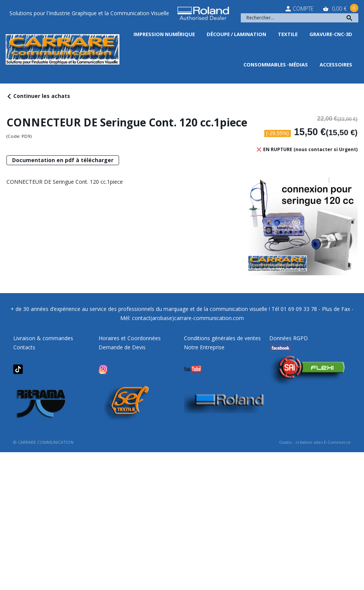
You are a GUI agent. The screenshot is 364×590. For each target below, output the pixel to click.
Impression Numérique (164, 34)
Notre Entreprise (204, 347)
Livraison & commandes (43, 338)
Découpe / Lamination (236, 34)
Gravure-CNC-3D (331, 34)
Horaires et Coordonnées (130, 338)
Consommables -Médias (276, 65)
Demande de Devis (122, 347)
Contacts (24, 347)
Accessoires (336, 65)
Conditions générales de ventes (222, 338)
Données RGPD (289, 338)
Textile (288, 34)
